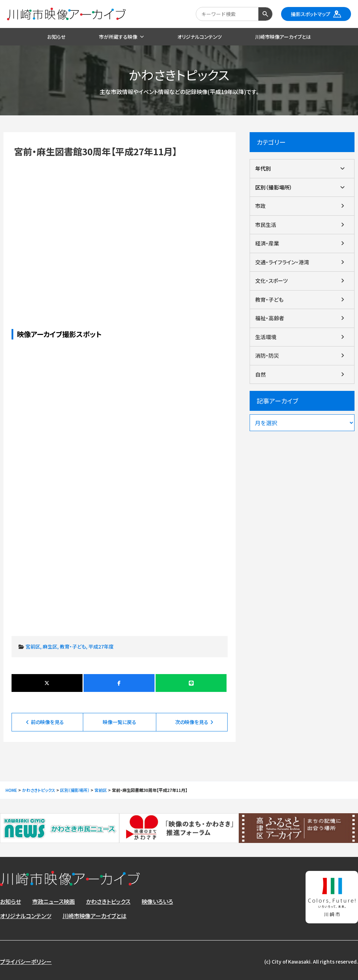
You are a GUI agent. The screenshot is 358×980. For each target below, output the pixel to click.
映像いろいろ (157, 901)
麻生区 (50, 646)
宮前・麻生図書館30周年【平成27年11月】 (120, 231)
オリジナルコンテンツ (26, 916)
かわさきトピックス (108, 901)
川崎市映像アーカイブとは (95, 916)
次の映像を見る (192, 722)
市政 (260, 206)
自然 (260, 374)
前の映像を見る (47, 722)
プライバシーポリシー (26, 961)
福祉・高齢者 (270, 318)
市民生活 (266, 225)
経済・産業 (267, 243)
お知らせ (10, 901)
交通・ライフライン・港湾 (282, 262)
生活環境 (266, 337)
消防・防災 (267, 355)
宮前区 (33, 646)
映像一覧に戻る (120, 722)
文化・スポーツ (271, 281)
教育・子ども (73, 646)
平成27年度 (101, 646)
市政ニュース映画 (53, 901)
